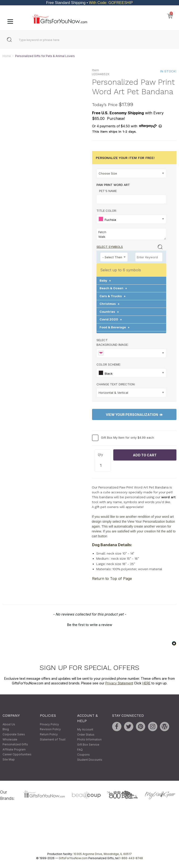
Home (7, 56)
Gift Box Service (88, 745)
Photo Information (89, 740)
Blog (6, 729)
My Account (85, 730)
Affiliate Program (14, 749)
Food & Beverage (115, 327)
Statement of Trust (53, 739)
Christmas (110, 304)
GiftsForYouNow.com (73, 858)
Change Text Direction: (116, 384)
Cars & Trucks (113, 296)
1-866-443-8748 (131, 858)
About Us (9, 724)
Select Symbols (110, 247)
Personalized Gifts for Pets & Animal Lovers (45, 56)
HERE (146, 683)
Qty (100, 455)
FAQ (80, 750)
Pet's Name (108, 191)
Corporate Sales (14, 734)
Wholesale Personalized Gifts (15, 742)
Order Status (86, 735)
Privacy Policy (49, 724)
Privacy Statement (119, 683)
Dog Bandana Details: (112, 545)
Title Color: (107, 211)
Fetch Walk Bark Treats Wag (131, 234)
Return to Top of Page (112, 579)
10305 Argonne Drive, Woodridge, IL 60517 (103, 854)
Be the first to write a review (89, 625)
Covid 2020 (111, 320)
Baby (105, 280)
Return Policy (49, 734)
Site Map (9, 759)
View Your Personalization (134, 415)
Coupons (83, 755)
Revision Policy (50, 729)
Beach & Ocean (113, 288)
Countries (109, 312)
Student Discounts (90, 760)
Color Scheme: (109, 364)
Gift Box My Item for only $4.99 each (127, 438)
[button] (89, 624)
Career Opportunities (17, 755)
